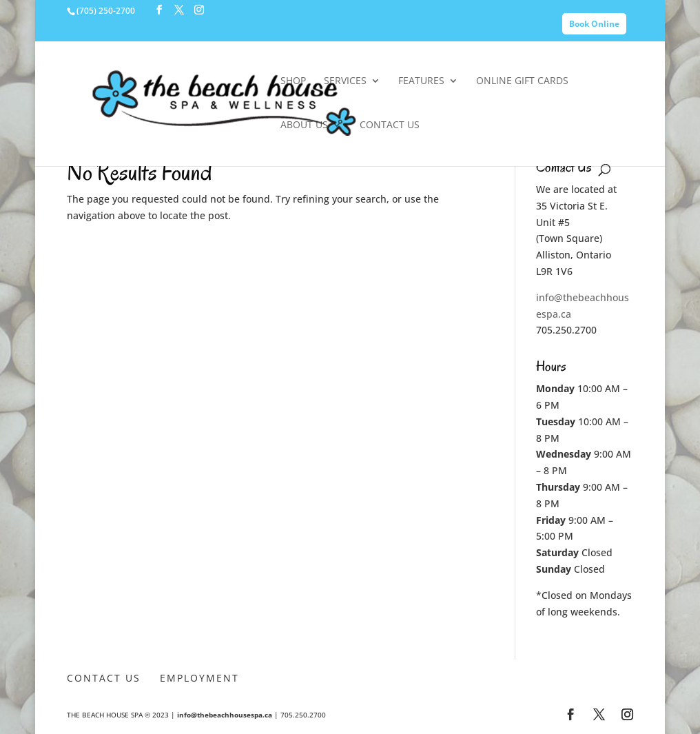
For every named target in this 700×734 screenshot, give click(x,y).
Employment (199, 678)
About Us (304, 125)
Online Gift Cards (522, 81)
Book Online (594, 24)
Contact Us (390, 125)
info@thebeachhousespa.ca (225, 715)
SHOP (293, 81)
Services (345, 81)
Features (421, 81)
